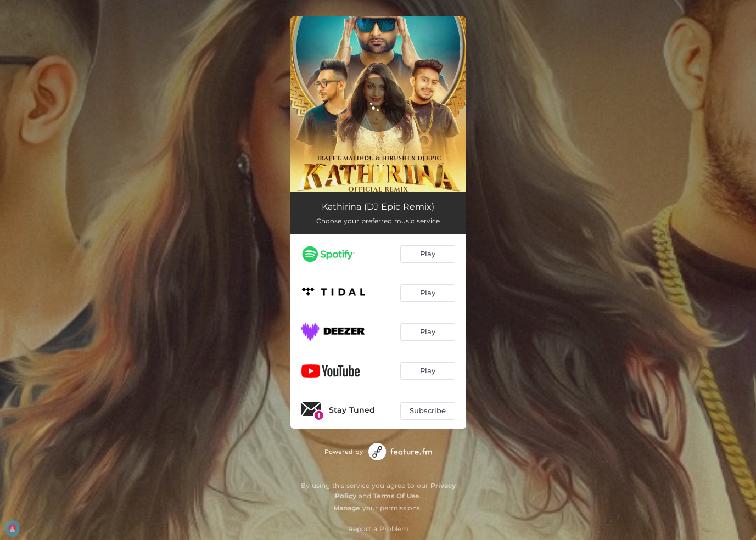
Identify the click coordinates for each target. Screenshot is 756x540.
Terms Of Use (396, 496)
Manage (347, 508)
